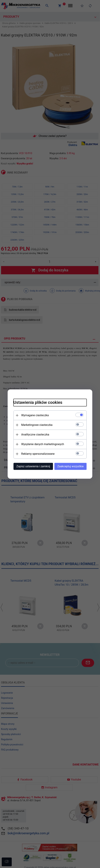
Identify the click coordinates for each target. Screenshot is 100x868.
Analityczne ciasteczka (32, 434)
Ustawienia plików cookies (35, 402)
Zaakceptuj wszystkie (74, 466)
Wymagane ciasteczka (32, 415)
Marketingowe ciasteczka (34, 425)
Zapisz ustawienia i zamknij (30, 466)
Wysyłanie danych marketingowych (39, 444)
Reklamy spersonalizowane (35, 453)
